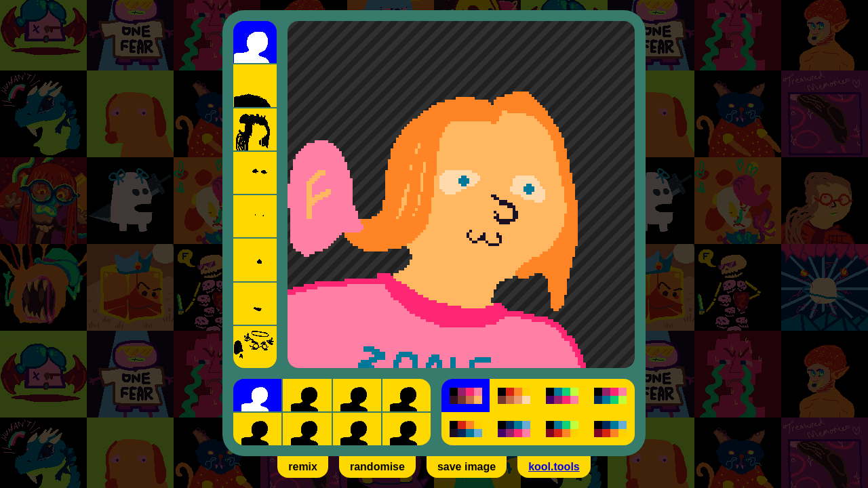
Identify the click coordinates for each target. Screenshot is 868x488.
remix (303, 467)
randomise (377, 467)
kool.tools (554, 467)
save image (467, 467)
